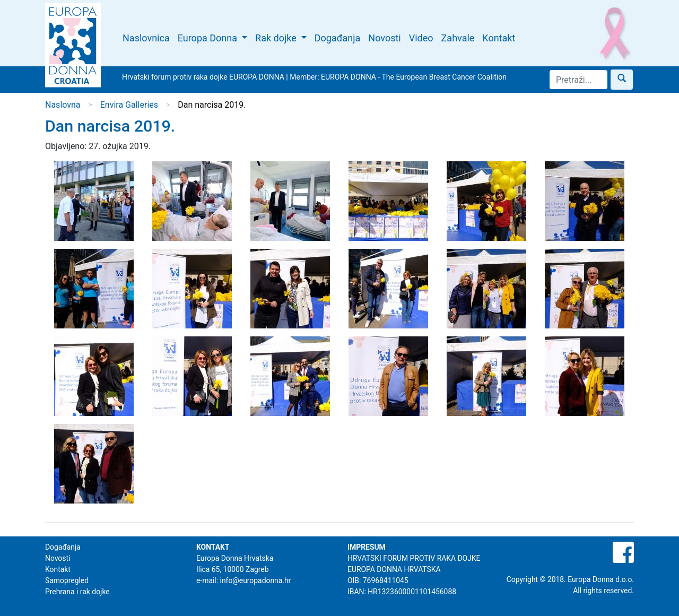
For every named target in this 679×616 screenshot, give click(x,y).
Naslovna (63, 105)
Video (421, 38)
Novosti (384, 38)
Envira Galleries (129, 105)
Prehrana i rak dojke (77, 592)
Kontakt (499, 38)
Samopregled (67, 580)
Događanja (338, 38)
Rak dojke (277, 38)
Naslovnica (146, 38)
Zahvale (458, 38)
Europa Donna (209, 38)
